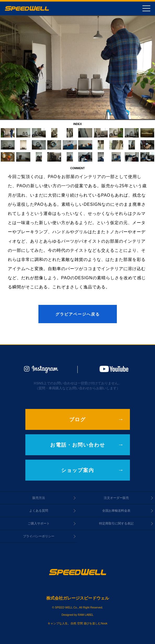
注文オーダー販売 (116, 498)
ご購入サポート (39, 523)
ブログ (77, 420)
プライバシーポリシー (39, 536)
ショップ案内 (78, 470)
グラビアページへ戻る (78, 314)
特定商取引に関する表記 (116, 523)
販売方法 (39, 498)
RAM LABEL (86, 615)
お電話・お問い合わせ (78, 445)
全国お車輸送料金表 (116, 511)
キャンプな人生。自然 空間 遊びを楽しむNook (77, 623)
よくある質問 (39, 511)
